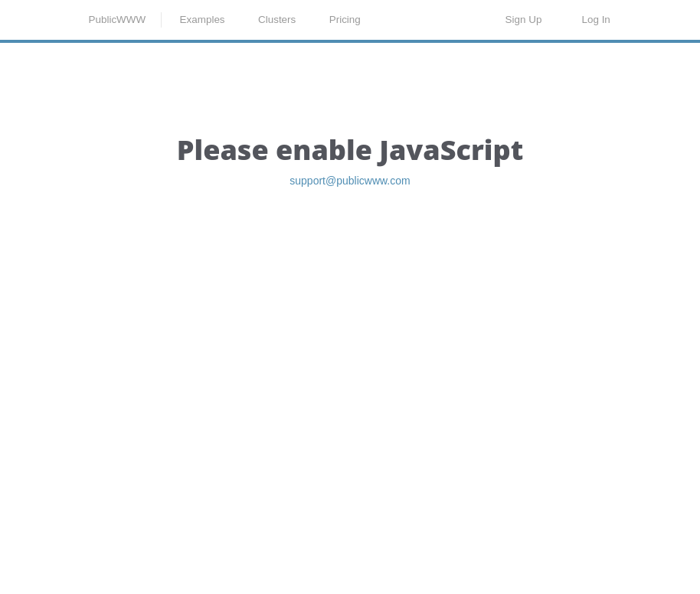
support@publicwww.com (350, 264)
